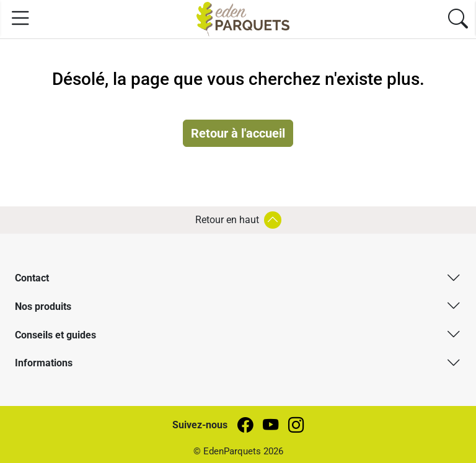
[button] (238, 278)
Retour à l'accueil (238, 133)
